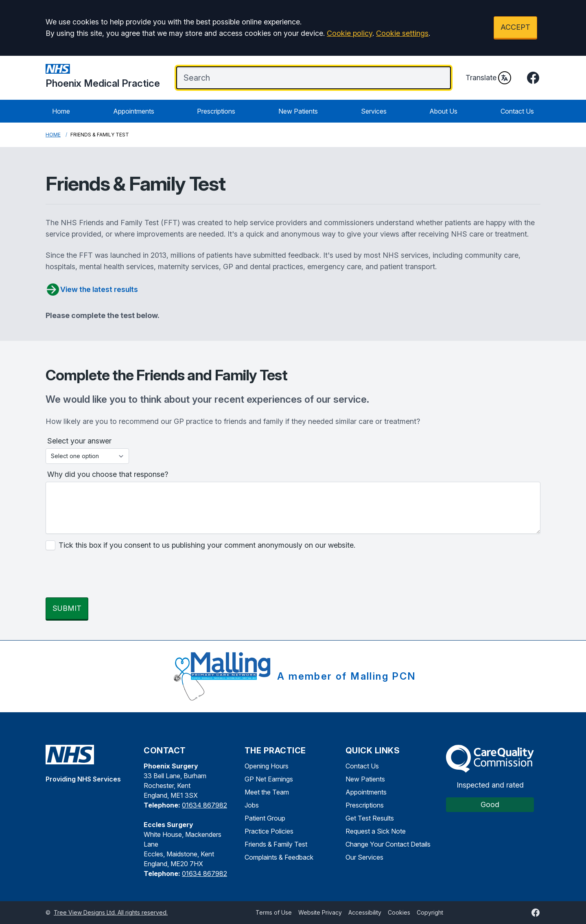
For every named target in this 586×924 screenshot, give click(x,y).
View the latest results (92, 290)
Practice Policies (269, 831)
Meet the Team (267, 792)
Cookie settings (402, 33)
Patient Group (265, 818)
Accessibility (365, 912)
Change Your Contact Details (388, 844)
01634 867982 (204, 805)
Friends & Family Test (276, 844)
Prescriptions (216, 111)
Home (61, 111)
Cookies (399, 912)
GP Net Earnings (269, 779)
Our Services (364, 857)
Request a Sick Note (376, 831)
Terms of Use (274, 912)
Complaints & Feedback (279, 857)
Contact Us (517, 111)
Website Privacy (320, 912)
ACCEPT (515, 27)
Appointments (134, 111)
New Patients (298, 111)
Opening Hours (267, 766)
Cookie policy (350, 33)
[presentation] (107, 575)
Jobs (252, 805)
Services (374, 111)
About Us (443, 111)
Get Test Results (370, 818)
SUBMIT (67, 608)
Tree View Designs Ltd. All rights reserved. (111, 912)
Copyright (430, 912)
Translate (488, 78)
